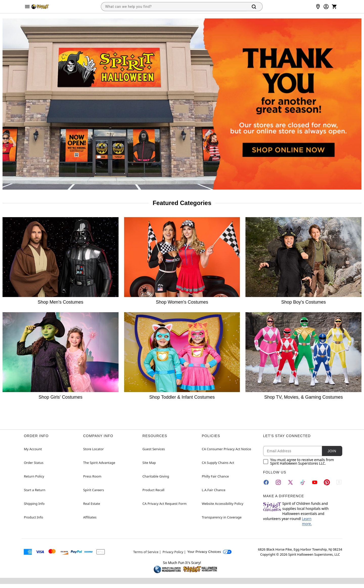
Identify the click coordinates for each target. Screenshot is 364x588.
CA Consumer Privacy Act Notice (226, 449)
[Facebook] (266, 482)
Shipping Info (34, 504)
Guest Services (154, 449)
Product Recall (154, 490)
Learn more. (307, 521)
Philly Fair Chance (215, 476)
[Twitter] (290, 482)
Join (332, 451)
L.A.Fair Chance (213, 490)
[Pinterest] (327, 482)
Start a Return (35, 490)
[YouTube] (315, 482)
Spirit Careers (94, 490)
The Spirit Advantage (99, 463)
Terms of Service (146, 552)
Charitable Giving (156, 476)
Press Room (92, 476)
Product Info (33, 517)
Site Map (149, 463)
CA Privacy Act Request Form (165, 504)
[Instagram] (278, 482)
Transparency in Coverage (222, 517)
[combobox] (174, 7)
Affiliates (90, 517)
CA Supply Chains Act (218, 463)
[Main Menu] (27, 7)
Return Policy (34, 476)
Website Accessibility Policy (222, 504)
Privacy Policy (173, 552)
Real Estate (92, 504)
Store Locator (94, 449)
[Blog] (339, 482)
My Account (33, 449)
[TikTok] (303, 482)
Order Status (33, 463)
